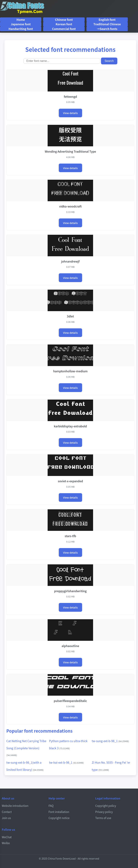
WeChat (7, 837)
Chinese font (64, 20)
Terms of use (103, 818)
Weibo (6, 843)
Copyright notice (59, 818)
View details (70, 113)
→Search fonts (107, 29)
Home (21, 20)
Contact (7, 812)
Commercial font (64, 29)
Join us (6, 818)
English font (107, 20)
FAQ (51, 806)
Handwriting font (21, 29)
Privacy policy (104, 812)
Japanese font (21, 24)
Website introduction (15, 806)
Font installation (59, 812)
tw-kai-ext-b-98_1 (66, 762)
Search (109, 61)
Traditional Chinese (107, 24)
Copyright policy (106, 806)
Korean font (64, 24)
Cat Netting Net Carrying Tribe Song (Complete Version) (26, 748)
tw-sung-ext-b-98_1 (110, 741)
